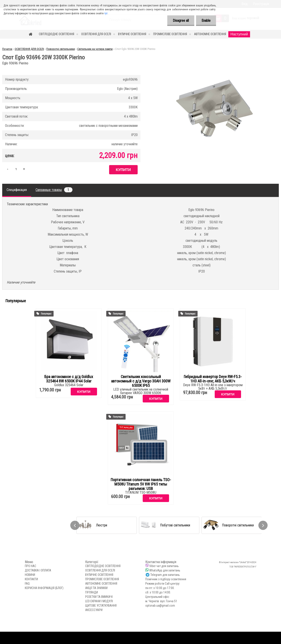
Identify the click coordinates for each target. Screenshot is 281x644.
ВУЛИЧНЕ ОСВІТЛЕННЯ (132, 34)
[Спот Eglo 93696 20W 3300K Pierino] (214, 68)
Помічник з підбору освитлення (166, 579)
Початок (7, 49)
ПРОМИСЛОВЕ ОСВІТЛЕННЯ (170, 34)
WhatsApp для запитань (165, 570)
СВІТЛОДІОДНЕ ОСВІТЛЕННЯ (57, 34)
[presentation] (75, 525)
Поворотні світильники (61, 49)
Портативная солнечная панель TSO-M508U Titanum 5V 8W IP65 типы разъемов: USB (141, 484)
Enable (206, 21)
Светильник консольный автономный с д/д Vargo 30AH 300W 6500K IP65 (141, 381)
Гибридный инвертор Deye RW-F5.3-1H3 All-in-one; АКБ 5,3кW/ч (213, 379)
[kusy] (16, 169)
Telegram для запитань (165, 575)
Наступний (239, 34)
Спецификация (17, 190)
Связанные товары (54, 190)
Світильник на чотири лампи (95, 49)
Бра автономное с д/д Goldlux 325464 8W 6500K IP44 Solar (69, 379)
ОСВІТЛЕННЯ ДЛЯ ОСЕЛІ (96, 34)
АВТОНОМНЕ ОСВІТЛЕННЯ (210, 34)
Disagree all (181, 21)
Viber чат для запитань (164, 566)
